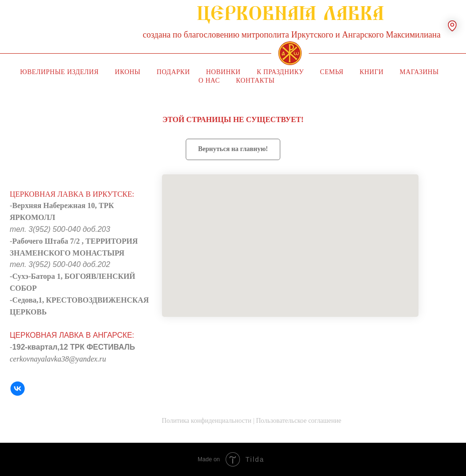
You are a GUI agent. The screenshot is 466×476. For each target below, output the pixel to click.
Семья (332, 72)
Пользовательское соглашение (299, 421)
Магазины (419, 72)
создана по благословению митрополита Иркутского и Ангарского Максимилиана (292, 35)
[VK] (18, 389)
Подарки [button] (173, 72)
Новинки (223, 72)
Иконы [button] (128, 72)
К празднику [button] (280, 72)
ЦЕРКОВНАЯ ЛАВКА (290, 18)
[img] (290, 53)
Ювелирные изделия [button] (59, 72)
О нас (209, 81)
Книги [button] (371, 72)
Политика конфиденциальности (207, 421)
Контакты (255, 81)
